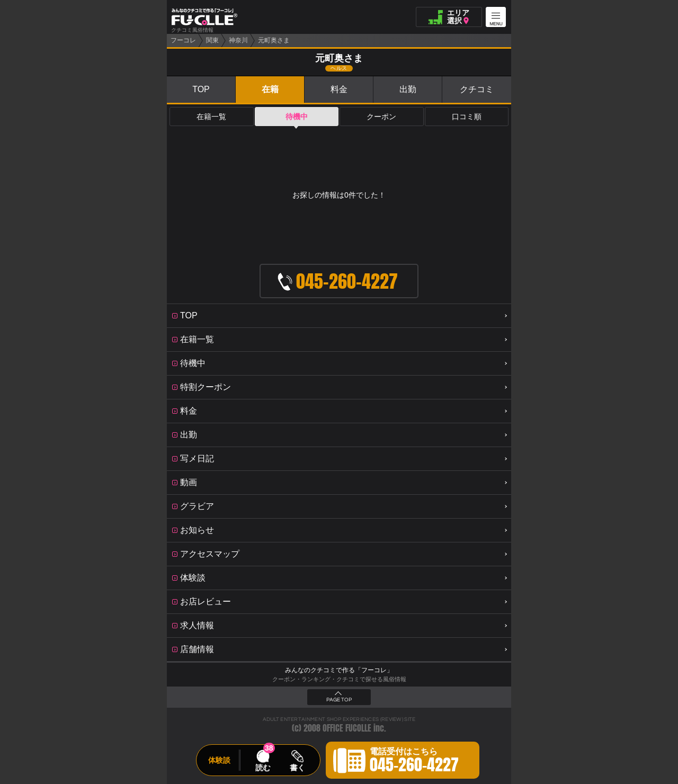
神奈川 (238, 40)
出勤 (408, 89)
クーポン (381, 117)
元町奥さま (274, 40)
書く (297, 768)
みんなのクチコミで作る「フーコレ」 (339, 670)
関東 (212, 40)
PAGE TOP (339, 700)
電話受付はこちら (414, 762)
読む (263, 768)
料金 (339, 89)
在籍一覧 (211, 117)
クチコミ (477, 89)
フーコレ (183, 40)
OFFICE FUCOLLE (347, 728)
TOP (201, 89)
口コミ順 (467, 117)
